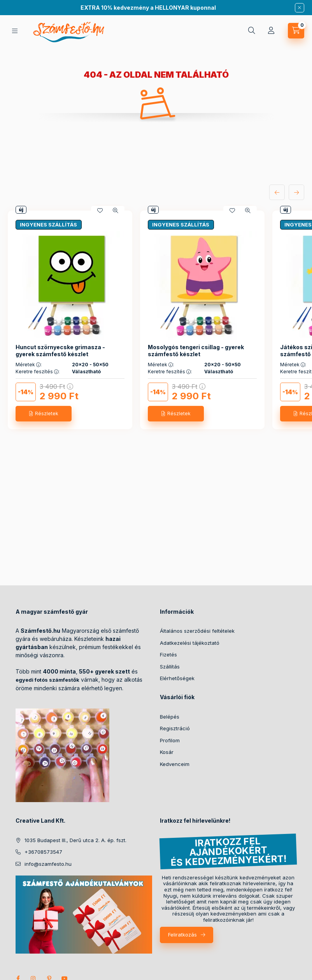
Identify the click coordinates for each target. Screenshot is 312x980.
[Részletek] (44, 414)
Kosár (167, 752)
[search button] (252, 31)
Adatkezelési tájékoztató (190, 643)
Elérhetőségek (177, 678)
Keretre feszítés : (38, 372)
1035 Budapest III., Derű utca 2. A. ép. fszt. (75, 840)
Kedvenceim (175, 764)
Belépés (170, 717)
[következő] (296, 192)
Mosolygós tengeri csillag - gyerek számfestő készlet (196, 351)
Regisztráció (175, 728)
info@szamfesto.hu (48, 864)
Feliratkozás (182, 935)
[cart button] (296, 31)
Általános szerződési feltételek (197, 631)
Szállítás (170, 667)
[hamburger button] (15, 31)
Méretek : (29, 365)
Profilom (170, 740)
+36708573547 (43, 852)
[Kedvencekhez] (100, 211)
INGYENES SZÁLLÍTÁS (48, 225)
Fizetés (168, 654)
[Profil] (271, 31)
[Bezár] (300, 8)
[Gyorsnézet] (116, 211)
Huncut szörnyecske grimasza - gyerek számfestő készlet (60, 351)
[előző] (277, 192)
